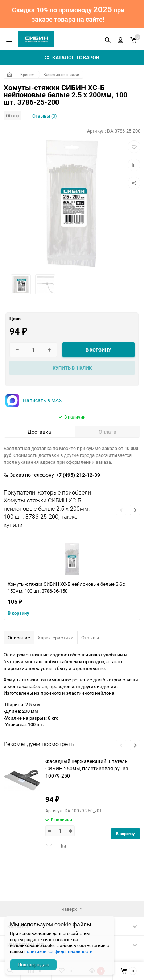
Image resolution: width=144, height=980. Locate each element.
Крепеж (27, 74)
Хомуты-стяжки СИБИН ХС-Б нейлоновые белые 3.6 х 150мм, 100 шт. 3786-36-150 (66, 587)
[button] (135, 510)
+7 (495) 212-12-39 (78, 475)
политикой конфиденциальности (58, 951)
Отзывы (90, 638)
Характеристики (56, 638)
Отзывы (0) (45, 116)
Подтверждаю (34, 964)
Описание (19, 638)
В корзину (18, 613)
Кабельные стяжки (61, 74)
